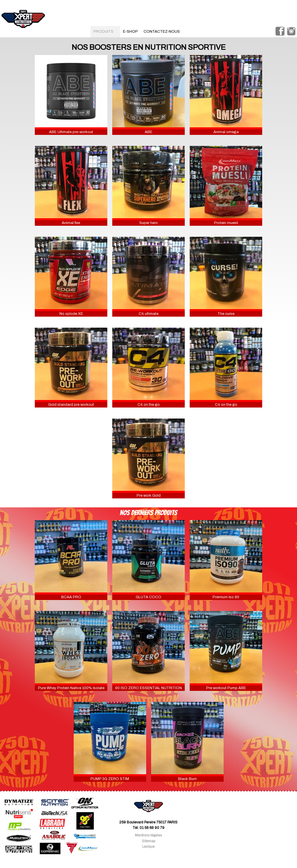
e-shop (130, 32)
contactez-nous (162, 32)
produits (105, 32)
